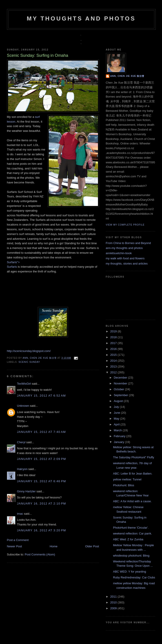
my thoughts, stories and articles (127, 264)
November (121, 383)
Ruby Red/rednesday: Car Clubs (134, 577)
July (117, 407)
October (119, 389)
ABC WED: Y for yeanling (130, 572)
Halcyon (22, 469)
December (121, 378)
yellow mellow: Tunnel (127, 479)
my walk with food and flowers (125, 258)
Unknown (23, 406)
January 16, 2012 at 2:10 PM (42, 504)
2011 (114, 597)
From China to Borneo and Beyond (128, 243)
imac (20, 514)
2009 (114, 608)
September (121, 395)
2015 (114, 355)
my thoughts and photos (81, 18)
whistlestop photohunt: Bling (131, 556)
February (120, 436)
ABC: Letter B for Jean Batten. (133, 474)
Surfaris (12, 267)
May (117, 419)
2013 (114, 367)
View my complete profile (125, 225)
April (117, 424)
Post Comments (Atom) (40, 554)
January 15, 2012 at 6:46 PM (42, 481)
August (119, 401)
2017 (114, 343)
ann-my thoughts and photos (124, 248)
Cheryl (21, 442)
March (118, 430)
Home (54, 546)
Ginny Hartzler (26, 491)
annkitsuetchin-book (119, 253)
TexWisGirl (24, 384)
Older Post (92, 546)
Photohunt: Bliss (124, 485)
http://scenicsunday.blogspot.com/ (29, 351)
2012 (114, 372)
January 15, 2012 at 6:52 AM (41, 396)
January (119, 442)
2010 (114, 602)
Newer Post (14, 546)
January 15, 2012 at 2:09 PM (42, 459)
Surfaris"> (13, 262)
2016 (114, 349)
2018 (114, 337)
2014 (114, 361)
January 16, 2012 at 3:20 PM (42, 530)
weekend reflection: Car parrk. (132, 533)
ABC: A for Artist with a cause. (132, 501)
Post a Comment (18, 540)
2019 (114, 331)
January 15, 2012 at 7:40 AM (41, 432)
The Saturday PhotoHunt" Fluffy (134, 457)
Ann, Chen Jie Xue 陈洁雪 (40, 358)
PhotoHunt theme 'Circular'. (131, 528)
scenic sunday (29, 362)
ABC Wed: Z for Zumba (128, 539)
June (117, 413)
